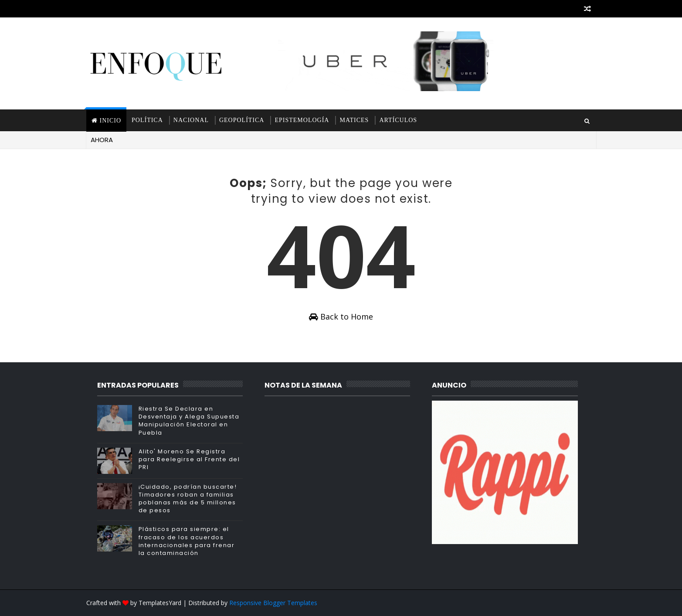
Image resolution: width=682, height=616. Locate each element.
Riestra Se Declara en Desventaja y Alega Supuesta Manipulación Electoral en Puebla (189, 421)
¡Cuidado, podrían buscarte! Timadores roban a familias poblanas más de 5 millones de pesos (188, 499)
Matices (354, 120)
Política (147, 120)
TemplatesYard (160, 603)
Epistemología (302, 120)
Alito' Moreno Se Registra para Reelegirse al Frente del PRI (189, 459)
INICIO (111, 121)
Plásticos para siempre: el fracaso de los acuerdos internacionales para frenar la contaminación (187, 541)
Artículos (398, 120)
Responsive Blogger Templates (273, 603)
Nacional (191, 120)
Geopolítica (242, 120)
